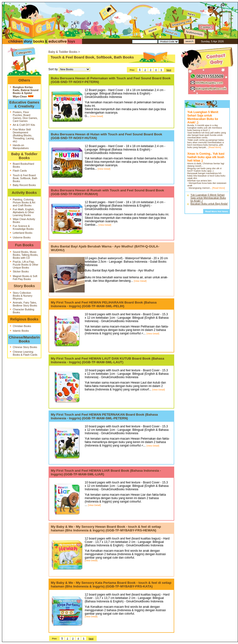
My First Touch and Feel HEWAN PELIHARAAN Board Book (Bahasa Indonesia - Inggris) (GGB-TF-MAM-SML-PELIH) (104, 304)
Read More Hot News (217, 211)
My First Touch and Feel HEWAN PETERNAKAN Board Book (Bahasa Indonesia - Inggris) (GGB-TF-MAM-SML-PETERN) (104, 416)
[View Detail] (97, 116)
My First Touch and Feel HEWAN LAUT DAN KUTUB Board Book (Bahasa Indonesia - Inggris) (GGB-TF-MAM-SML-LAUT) (107, 360)
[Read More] (215, 147)
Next (169, 70)
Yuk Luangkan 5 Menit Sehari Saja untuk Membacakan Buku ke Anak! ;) (208, 198)
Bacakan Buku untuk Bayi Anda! (209, 204)
